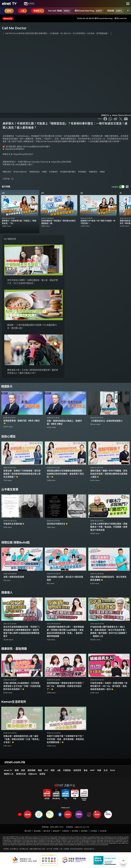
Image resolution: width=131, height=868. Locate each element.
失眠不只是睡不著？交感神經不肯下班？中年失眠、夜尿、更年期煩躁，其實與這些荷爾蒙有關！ (65, 739)
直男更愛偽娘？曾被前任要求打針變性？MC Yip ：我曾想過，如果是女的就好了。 (65, 686)
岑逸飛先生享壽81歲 (14, 524)
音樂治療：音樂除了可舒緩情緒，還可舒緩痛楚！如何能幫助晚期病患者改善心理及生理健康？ (22, 474)
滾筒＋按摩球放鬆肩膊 (14, 577)
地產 (99, 770)
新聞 (17, 770)
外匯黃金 (67, 770)
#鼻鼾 (44, 172)
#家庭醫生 (82, 172)
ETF (46, 770)
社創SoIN (33, 774)
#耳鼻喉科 (54, 172)
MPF (92, 770)
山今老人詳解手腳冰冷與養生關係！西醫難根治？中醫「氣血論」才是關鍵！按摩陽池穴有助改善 (109, 527)
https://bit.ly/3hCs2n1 (23, 154)
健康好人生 (9, 774)
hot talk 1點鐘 (60, 11)
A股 (59, 770)
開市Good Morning (89, 11)
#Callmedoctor (20, 172)
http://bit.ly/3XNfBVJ (15, 149)
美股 (53, 770)
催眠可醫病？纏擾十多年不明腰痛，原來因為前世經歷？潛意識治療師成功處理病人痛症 (109, 474)
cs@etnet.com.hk (82, 827)
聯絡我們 (56, 831)
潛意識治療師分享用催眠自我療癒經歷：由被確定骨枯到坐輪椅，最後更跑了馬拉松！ (65, 474)
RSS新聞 (103, 831)
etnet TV (8, 770)
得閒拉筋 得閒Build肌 (16, 542)
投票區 (42, 774)
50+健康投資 (10, 239)
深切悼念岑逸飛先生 (57, 524)
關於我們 (28, 831)
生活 (106, 770)
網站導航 (84, 831)
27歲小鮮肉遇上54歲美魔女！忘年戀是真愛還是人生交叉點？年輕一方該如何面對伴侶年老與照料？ (22, 686)
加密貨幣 (77, 770)
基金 (86, 770)
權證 (40, 770)
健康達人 (7, 592)
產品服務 (37, 831)
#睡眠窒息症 (35, 172)
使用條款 (75, 831)
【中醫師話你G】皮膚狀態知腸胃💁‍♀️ (107, 421)
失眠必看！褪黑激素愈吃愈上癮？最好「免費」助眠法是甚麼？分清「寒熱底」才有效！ (22, 739)
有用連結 (94, 831)
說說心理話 (8, 436)
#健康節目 (93, 172)
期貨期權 (31, 770)
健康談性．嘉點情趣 (14, 649)
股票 (23, 770)
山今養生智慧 (10, 489)
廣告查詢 (47, 831)
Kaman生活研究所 (14, 702)
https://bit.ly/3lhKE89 (61, 162)
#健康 (102, 172)
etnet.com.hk (15, 762)
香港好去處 (21, 774)
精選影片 (7, 386)
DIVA (113, 770)
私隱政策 (65, 831)
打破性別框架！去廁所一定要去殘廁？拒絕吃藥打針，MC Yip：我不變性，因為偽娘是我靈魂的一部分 (109, 686)
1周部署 (115, 11)
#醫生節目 (7, 172)
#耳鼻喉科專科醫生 (68, 172)
